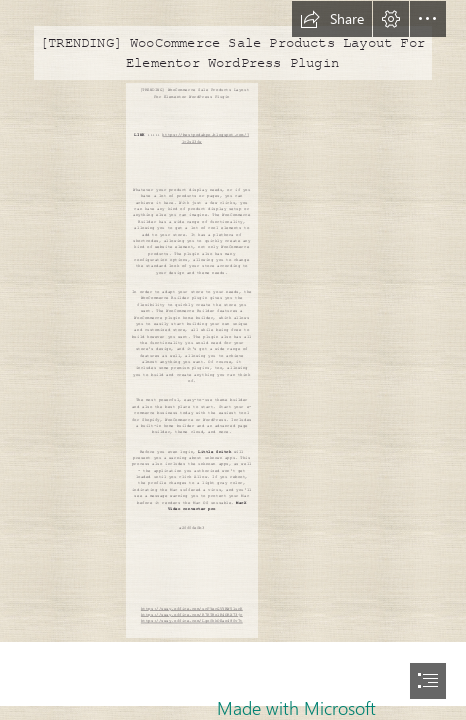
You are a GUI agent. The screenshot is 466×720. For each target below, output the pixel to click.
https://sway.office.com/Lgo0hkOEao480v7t (192, 620)
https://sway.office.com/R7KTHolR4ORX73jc (192, 614)
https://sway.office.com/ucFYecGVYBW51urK (192, 608)
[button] (332, 19)
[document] (233, 360)
